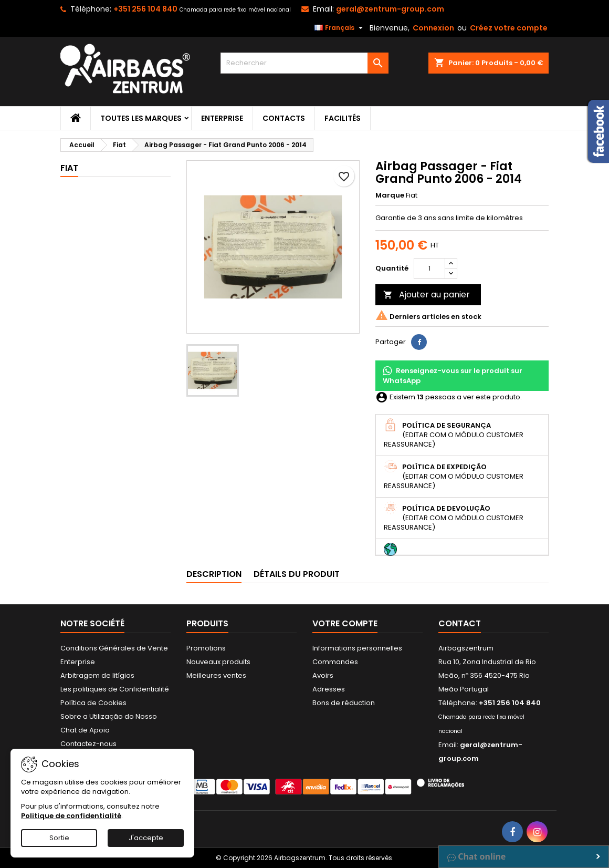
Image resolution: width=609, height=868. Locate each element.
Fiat (69, 168)
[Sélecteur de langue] (340, 28)
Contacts (284, 118)
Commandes (335, 662)
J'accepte (146, 838)
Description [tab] (214, 574)
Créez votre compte (509, 28)
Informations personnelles (357, 648)
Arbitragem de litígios (97, 675)
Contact (460, 623)
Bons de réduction (344, 703)
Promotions (206, 648)
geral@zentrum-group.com (390, 9)
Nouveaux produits (218, 662)
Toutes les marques (141, 118)
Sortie (59, 838)
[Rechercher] (304, 63)
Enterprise (222, 118)
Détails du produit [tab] (297, 574)
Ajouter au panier (427, 294)
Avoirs (323, 675)
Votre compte (345, 623)
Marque (390, 195)
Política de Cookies (93, 703)
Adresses (329, 689)
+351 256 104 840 (145, 9)
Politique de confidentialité (71, 816)
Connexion (433, 28)
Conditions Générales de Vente (114, 648)
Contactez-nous (88, 744)
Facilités (343, 118)
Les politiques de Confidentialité (115, 689)
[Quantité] (429, 268)
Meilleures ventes (216, 675)
